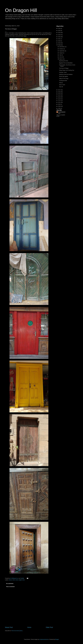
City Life (61, 87)
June (61, 57)
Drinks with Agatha (63, 76)
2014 (59, 96)
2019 (59, 43)
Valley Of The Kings (64, 79)
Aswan (10, 580)
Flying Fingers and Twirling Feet (67, 70)
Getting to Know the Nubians (66, 74)
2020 (59, 41)
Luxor (24, 580)
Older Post (49, 627)
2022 (59, 37)
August (61, 53)
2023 (59, 35)
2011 (59, 102)
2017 (59, 90)
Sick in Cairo (62, 85)
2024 (59, 33)
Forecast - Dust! (63, 72)
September (62, 51)
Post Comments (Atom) (17, 631)
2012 (59, 100)
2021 (59, 39)
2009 (59, 106)
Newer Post (9, 627)
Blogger (57, 639)
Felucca (61, 83)
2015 (59, 94)
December (62, 47)
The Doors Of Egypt (64, 68)
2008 (59, 108)
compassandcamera (44, 639)
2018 (59, 45)
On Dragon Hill (21, 10)
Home (29, 627)
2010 (59, 104)
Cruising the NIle (63, 81)
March (61, 59)
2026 (59, 28)
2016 (59, 92)
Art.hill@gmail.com (62, 113)
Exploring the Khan (64, 61)
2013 (59, 98)
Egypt (20, 580)
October (61, 49)
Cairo (14, 580)
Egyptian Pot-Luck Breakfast (66, 63)
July (61, 55)
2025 (59, 31)
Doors (17, 580)
